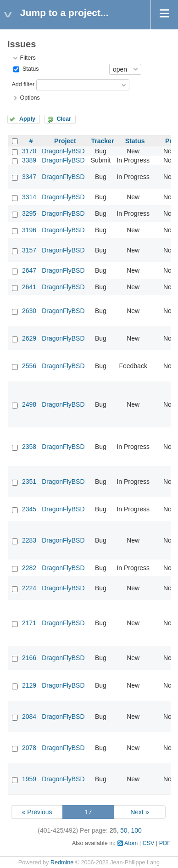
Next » (139, 812)
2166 (29, 658)
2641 (29, 287)
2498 (29, 404)
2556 (29, 366)
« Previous (37, 812)
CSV (149, 843)
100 (136, 830)
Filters (28, 58)
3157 (29, 250)
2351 (29, 482)
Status (30, 69)
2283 (29, 540)
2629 (29, 338)
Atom (131, 843)
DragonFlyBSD (63, 151)
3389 (29, 160)
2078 (29, 748)
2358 (29, 447)
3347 (29, 177)
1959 (29, 779)
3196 (29, 230)
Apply (27, 119)
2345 (29, 509)
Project (65, 141)
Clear (64, 119)
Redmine (62, 862)
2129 (29, 685)
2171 (29, 623)
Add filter (23, 84)
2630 (29, 311)
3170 (29, 151)
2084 (29, 717)
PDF (165, 843)
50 (124, 830)
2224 (29, 588)
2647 (29, 270)
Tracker (103, 141)
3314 (29, 197)
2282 (29, 568)
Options (30, 98)
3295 (29, 213)
